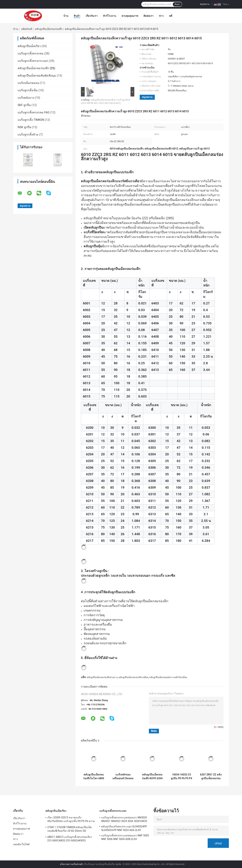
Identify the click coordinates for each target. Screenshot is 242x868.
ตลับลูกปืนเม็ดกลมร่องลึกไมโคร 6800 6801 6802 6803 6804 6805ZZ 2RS (94, 777)
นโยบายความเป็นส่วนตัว (72, 864)
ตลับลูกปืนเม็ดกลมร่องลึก (49, 29)
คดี (171, 16)
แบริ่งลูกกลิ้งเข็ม (28, 90)
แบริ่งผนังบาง (26, 98)
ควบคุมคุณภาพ (130, 16)
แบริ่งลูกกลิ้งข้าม (28, 135)
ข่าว (161, 16)
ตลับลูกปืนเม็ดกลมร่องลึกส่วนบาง (102, 677)
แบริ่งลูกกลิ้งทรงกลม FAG (34, 112)
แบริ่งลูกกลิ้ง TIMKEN (31, 120)
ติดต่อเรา (149, 16)
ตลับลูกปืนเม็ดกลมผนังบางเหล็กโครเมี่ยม (168, 677)
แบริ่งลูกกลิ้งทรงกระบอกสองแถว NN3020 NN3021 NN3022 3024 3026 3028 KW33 (124, 819)
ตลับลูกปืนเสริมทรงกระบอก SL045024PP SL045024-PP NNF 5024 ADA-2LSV (124, 828)
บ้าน (66, 16)
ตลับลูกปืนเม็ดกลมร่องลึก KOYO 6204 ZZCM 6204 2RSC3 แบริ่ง (152, 777)
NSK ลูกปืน (24, 127)
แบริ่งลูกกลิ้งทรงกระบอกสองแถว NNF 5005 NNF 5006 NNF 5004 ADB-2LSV (125, 837)
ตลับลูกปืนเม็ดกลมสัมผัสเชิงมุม (37, 76)
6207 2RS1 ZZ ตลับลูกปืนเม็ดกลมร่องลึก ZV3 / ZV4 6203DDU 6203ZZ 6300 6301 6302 (211, 777)
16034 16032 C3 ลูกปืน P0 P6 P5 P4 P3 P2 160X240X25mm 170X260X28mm (181, 777)
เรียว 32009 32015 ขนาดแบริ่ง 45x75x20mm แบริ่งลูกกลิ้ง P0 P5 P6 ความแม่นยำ (71, 820)
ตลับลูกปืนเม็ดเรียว (29, 46)
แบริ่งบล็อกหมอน (28, 83)
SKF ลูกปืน (24, 105)
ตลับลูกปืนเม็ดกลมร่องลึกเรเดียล (133, 677)
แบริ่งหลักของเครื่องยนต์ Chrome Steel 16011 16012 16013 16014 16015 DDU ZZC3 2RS (123, 777)
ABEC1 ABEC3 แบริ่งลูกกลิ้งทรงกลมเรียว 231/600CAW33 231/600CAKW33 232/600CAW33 (70, 839)
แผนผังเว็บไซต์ (21, 844)
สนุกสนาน (205, 4)
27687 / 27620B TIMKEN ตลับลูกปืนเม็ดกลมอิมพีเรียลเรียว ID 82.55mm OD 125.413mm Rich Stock (69, 830)
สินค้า (77, 16)
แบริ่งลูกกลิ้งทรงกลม (31, 53)
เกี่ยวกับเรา (92, 16)
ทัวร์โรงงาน (110, 16)
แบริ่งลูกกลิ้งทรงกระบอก (33, 61)
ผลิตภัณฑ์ (27, 29)
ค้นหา (177, 4)
